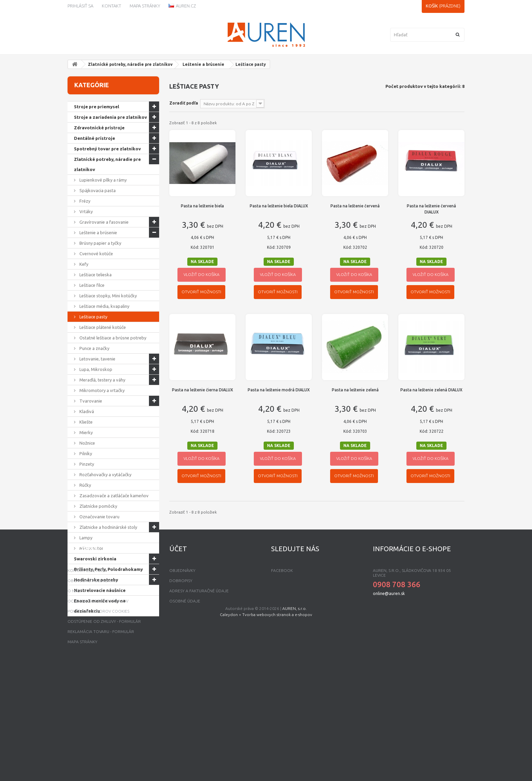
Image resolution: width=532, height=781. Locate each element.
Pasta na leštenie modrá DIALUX (279, 390)
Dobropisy (181, 688)
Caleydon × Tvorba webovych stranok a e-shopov (266, 768)
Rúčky (85, 485)
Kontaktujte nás (86, 678)
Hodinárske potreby (96, 580)
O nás (74, 698)
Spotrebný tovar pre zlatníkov (107, 149)
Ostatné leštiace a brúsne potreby (112, 338)
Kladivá (86, 411)
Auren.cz (182, 6)
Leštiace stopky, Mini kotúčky (108, 296)
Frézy (84, 201)
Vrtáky (85, 211)
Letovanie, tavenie (97, 359)
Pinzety (86, 464)
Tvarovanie (90, 401)
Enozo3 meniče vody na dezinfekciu (100, 606)
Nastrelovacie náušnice (100, 590)
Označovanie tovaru (99, 517)
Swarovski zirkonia (95, 559)
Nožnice (87, 443)
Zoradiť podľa (184, 103)
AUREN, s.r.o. (294, 762)
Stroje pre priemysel (97, 107)
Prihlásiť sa (80, 6)
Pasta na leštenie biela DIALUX (279, 206)
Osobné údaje (185, 708)
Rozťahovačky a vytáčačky (105, 475)
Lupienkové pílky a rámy (102, 180)
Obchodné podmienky (91, 688)
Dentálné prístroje (94, 138)
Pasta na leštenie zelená (355, 390)
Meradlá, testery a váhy (102, 380)
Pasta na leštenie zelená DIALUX (431, 390)
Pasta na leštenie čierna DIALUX (203, 390)
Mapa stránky (145, 6)
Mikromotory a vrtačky (101, 390)
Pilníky (85, 453)
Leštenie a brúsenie (203, 64)
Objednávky (182, 678)
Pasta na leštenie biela (202, 206)
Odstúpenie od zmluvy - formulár (104, 729)
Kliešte (85, 422)
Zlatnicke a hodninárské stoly (108, 527)
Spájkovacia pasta (97, 190)
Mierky (85, 432)
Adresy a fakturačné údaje (199, 698)
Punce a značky (94, 348)
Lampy (85, 538)
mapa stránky (82, 749)
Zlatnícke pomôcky (98, 506)
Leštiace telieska (95, 275)
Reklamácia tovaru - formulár (101, 739)
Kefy (83, 264)
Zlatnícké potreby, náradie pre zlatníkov (130, 64)
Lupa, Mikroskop (95, 369)
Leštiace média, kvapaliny (104, 306)
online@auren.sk (389, 701)
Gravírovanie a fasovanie (103, 222)
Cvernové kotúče (96, 254)
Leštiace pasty (93, 317)
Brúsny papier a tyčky (100, 243)
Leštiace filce (91, 285)
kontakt (111, 6)
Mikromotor (91, 548)
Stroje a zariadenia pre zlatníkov (110, 117)
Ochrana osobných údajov (98, 708)
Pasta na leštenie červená (355, 206)
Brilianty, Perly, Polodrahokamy (108, 569)
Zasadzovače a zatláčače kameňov (113, 496)
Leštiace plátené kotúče (102, 327)
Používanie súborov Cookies (98, 718)
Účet (178, 656)
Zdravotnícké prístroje (99, 128)
